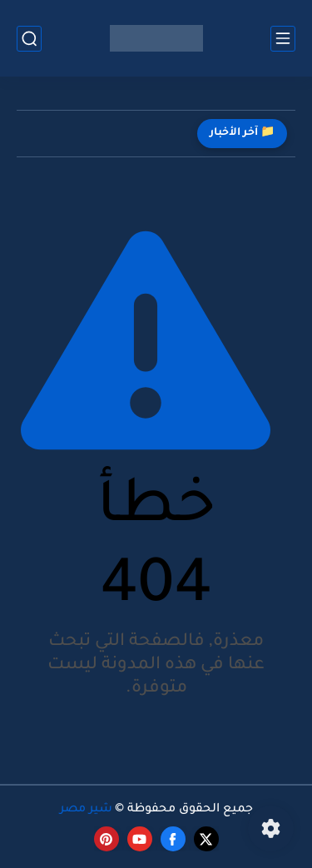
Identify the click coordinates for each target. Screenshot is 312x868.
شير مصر (86, 810)
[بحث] (29, 39)
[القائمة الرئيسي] (283, 39)
